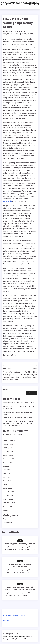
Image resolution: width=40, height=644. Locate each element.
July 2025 (6, 466)
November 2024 (9, 495)
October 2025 (8, 455)
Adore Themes (25, 639)
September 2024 (9, 503)
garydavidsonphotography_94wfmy (19, 34)
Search (6, 390)
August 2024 (7, 506)
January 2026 (8, 448)
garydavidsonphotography (20, 3)
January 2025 (8, 488)
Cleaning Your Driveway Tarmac (20, 544)
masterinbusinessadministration (17, 615)
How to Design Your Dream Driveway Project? (20, 565)
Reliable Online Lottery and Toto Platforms (18, 418)
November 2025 (9, 452)
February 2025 (8, 484)
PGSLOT (7, 621)
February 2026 (8, 444)
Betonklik (8, 201)
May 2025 (7, 473)
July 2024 (6, 510)
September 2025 (9, 459)
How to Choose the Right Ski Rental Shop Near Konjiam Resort (20, 589)
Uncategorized (8, 523)
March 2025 (7, 481)
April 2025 (7, 477)
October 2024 (8, 499)
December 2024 (9, 492)
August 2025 (7, 462)
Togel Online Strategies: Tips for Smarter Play (19, 403)
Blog (14, 355)
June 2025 (7, 470)
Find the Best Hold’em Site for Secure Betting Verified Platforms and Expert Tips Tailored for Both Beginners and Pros (19, 423)
